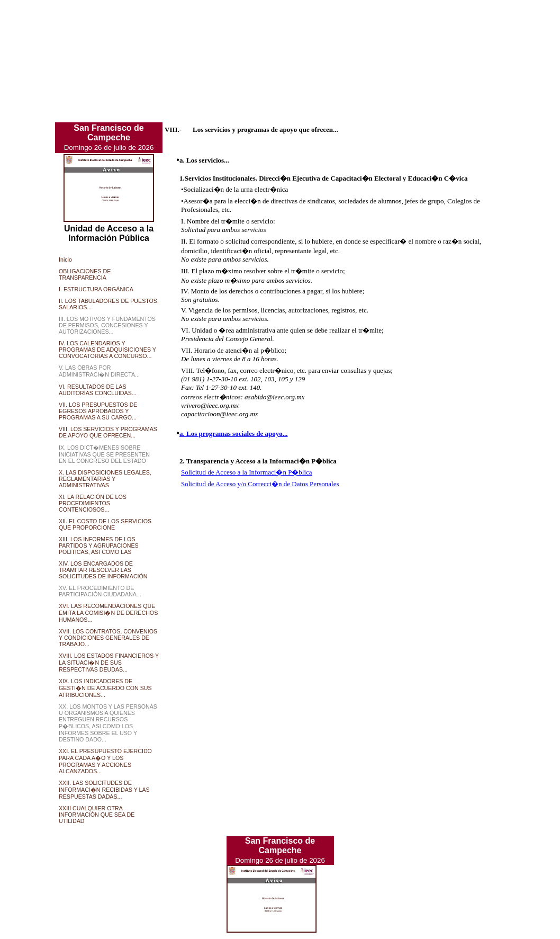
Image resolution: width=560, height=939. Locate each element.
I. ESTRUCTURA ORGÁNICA (96, 289)
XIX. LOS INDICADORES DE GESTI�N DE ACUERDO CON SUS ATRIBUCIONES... (105, 688)
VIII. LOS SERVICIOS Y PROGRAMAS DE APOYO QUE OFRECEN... (108, 432)
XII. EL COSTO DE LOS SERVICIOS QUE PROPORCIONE (105, 524)
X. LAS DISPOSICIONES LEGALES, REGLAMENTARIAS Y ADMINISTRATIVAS (105, 479)
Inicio (65, 260)
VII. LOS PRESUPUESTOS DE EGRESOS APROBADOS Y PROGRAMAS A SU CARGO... (98, 411)
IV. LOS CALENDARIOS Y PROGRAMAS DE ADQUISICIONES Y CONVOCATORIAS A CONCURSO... (107, 350)
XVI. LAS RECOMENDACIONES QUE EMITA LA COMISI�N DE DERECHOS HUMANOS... (108, 613)
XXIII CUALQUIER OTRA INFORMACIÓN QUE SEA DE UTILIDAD (97, 815)
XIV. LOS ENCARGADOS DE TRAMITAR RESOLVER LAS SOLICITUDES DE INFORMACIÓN (103, 570)
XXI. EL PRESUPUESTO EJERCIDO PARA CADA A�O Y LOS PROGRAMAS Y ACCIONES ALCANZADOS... (105, 761)
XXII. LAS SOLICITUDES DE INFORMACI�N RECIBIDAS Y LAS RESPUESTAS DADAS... (104, 790)
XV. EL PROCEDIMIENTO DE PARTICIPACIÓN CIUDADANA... (100, 591)
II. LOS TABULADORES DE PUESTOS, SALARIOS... (109, 304)
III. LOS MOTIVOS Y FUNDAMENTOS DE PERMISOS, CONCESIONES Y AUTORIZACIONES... (107, 325)
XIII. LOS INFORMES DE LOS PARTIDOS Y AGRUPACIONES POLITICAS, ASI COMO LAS (99, 545)
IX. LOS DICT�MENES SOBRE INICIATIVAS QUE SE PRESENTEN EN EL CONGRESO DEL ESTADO (104, 454)
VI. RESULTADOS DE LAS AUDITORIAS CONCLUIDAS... (98, 390)
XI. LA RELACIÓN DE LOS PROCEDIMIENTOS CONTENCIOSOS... (93, 503)
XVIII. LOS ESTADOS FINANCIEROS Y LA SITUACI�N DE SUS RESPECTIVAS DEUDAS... (109, 663)
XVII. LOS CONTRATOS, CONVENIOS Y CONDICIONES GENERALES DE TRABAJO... (108, 638)
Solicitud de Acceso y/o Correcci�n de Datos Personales (260, 484)
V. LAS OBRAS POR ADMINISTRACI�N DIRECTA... (99, 371)
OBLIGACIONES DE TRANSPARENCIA (85, 274)
